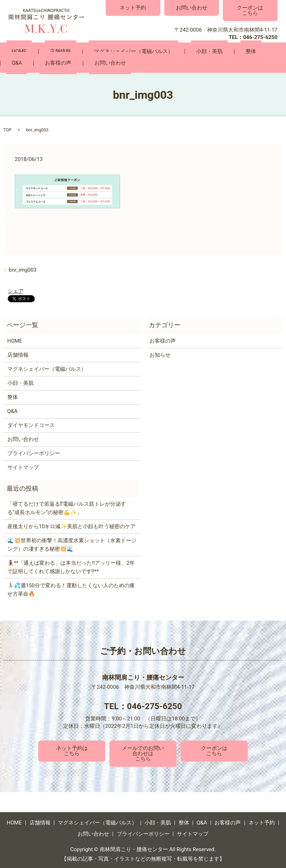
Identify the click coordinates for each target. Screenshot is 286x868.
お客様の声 (257, 52)
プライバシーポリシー (34, 452)
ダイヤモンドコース (31, 424)
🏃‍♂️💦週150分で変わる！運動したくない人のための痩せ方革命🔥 (71, 589)
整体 (204, 52)
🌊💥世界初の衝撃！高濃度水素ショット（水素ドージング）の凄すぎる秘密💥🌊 (72, 544)
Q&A (227, 52)
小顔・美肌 (172, 52)
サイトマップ (23, 466)
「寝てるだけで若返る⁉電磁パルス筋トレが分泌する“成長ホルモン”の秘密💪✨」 (67, 507)
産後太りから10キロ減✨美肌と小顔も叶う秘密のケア (72, 526)
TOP (8, 129)
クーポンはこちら (250, 10)
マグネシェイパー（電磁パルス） (107, 52)
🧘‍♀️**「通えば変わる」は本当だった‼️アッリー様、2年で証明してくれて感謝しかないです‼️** (71, 566)
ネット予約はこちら (72, 750)
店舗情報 (45, 52)
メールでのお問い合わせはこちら (143, 752)
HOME (14, 52)
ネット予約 (133, 8)
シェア (16, 290)
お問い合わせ (192, 8)
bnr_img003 (23, 269)
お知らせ (160, 354)
